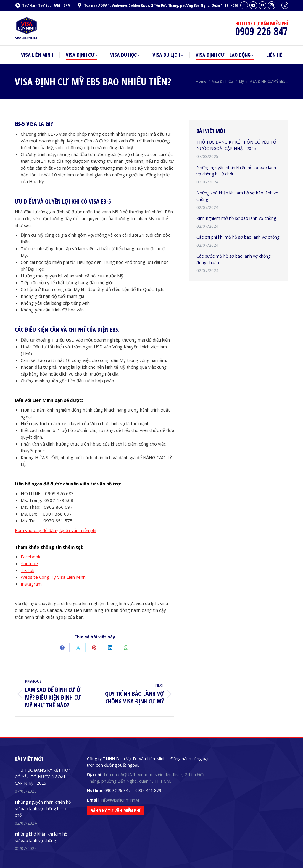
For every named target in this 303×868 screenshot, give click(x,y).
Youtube (29, 563)
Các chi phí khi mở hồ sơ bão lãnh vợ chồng (238, 237)
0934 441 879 (148, 790)
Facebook (30, 557)
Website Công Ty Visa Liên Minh (53, 577)
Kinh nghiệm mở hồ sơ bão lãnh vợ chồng (236, 218)
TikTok (28, 570)
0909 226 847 (117, 790)
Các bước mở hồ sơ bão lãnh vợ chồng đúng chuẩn (233, 259)
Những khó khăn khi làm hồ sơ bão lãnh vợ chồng (237, 196)
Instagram (31, 584)
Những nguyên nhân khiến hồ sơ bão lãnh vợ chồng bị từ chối (236, 171)
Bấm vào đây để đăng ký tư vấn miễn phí (55, 530)
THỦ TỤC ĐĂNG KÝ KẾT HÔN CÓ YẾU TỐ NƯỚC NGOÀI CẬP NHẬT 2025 (236, 145)
